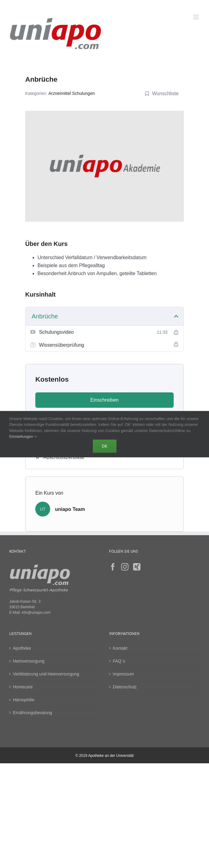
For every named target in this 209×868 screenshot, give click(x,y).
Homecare (23, 687)
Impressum (123, 674)
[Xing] (137, 567)
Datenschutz (125, 687)
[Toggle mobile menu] (197, 17)
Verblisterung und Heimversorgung (46, 674)
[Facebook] (113, 567)
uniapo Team (70, 509)
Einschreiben (105, 400)
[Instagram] (125, 567)
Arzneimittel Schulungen (72, 93)
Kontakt (120, 648)
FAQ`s (119, 661)
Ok (105, 446)
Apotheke (22, 648)
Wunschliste (162, 93)
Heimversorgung (29, 661)
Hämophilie (24, 700)
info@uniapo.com (36, 613)
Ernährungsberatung (33, 713)
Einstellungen (23, 436)
